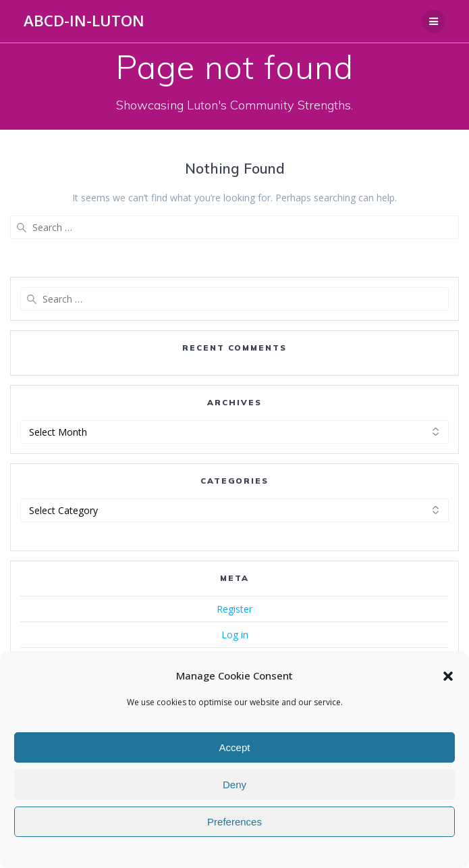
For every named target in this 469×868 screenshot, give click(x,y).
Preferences (234, 822)
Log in (235, 635)
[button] (448, 676)
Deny (234, 785)
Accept (235, 747)
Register (234, 609)
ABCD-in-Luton (84, 21)
